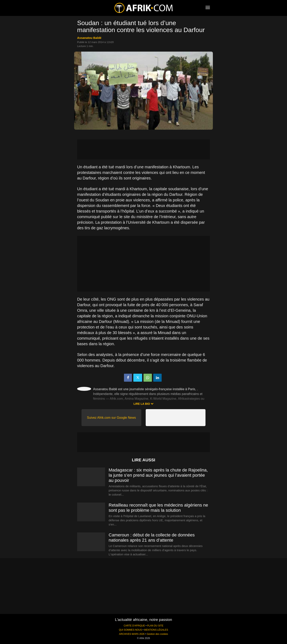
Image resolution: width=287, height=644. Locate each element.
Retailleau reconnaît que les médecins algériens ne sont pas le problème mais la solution (158, 508)
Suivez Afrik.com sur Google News (111, 418)
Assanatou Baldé (89, 38)
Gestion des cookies (157, 634)
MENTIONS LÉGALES (156, 630)
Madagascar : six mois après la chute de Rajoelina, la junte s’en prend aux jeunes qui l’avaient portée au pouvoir (158, 475)
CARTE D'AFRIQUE (134, 626)
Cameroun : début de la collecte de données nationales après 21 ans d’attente (152, 538)
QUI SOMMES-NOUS (131, 630)
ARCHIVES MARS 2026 (132, 634)
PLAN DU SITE (155, 626)
